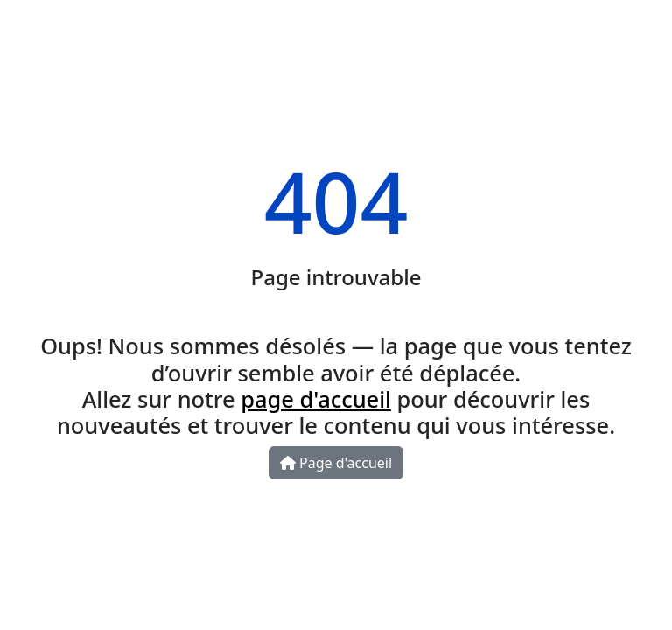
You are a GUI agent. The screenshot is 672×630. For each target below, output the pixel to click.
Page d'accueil (336, 463)
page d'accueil (316, 399)
